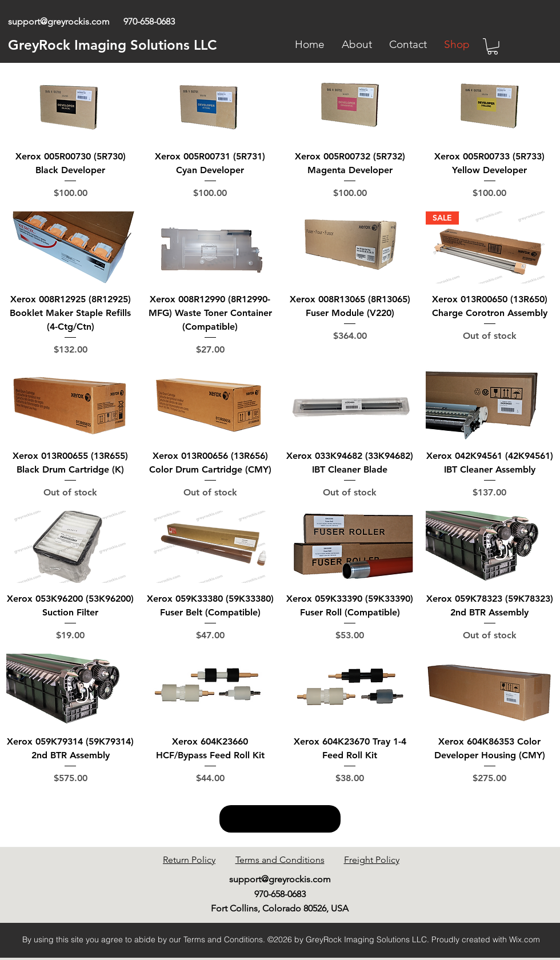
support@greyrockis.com (59, 21)
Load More (280, 819)
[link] (493, 47)
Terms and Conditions (280, 860)
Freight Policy (372, 860)
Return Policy (189, 860)
